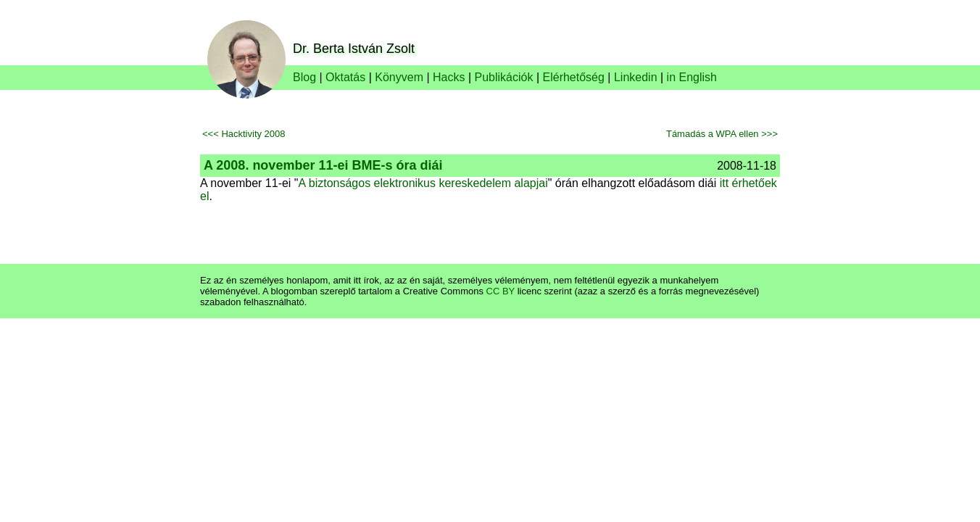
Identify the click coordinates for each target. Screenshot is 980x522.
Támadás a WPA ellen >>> (722, 134)
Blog (304, 77)
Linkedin (636, 77)
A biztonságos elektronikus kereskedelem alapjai (423, 183)
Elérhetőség (574, 77)
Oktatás (345, 77)
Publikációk (504, 77)
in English (692, 77)
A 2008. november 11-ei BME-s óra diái (323, 165)
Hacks (449, 77)
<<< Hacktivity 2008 (244, 134)
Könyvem (399, 77)
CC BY (501, 291)
